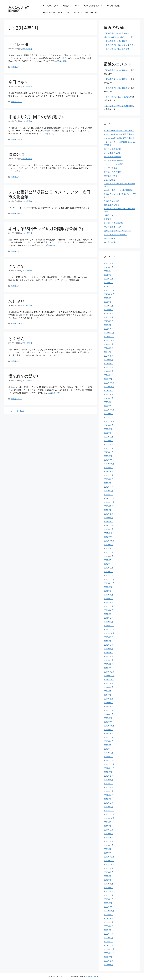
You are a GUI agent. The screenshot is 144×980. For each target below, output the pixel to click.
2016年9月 (109, 591)
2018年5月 (109, 514)
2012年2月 (109, 803)
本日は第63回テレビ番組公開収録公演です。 (49, 229)
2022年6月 (109, 414)
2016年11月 (109, 583)
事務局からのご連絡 (112, 172)
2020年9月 (109, 433)
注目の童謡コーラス (112, 227)
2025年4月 (109, 317)
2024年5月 (109, 360)
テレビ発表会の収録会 (113, 160)
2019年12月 (109, 456)
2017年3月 (109, 568)
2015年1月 (109, 668)
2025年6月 (109, 310)
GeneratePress (94, 976)
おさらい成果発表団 (112, 149)
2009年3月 (109, 938)
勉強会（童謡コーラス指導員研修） (119, 190)
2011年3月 (109, 845)
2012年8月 (109, 780)
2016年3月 (109, 614)
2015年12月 (109, 626)
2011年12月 (109, 811)
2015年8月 (109, 641)
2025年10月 (109, 294)
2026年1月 (109, 283)
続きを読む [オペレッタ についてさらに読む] (62, 61)
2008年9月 (109, 961)
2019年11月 (109, 460)
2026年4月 (109, 271)
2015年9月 (109, 637)
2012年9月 (109, 776)
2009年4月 (109, 934)
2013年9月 (109, 730)
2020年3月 (109, 444)
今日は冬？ (18, 82)
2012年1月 (109, 807)
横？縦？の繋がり (24, 376)
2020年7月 (109, 437)
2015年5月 (109, 653)
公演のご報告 (110, 180)
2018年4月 (109, 518)
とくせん (17, 338)
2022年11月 (109, 410)
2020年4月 (109, 441)
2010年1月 (109, 899)
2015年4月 (109, 656)
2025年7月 (109, 306)
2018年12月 (109, 498)
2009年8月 (109, 918)
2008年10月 (109, 957)
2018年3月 (109, 522)
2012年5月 (109, 791)
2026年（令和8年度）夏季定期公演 (119, 138)
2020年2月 (109, 448)
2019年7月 (109, 475)
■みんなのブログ (52, 6)
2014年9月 (109, 683)
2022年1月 (109, 417)
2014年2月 (109, 710)
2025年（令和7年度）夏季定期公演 (119, 134)
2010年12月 (109, 857)
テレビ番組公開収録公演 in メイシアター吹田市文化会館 (49, 194)
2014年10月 (109, 679)
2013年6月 (109, 741)
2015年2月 (109, 664)
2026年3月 (109, 275)
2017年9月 (109, 545)
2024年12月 (109, 333)
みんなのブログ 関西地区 (26, 9)
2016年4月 (109, 610)
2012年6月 (109, 787)
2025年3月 (109, 321)
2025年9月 (109, 298)
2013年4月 (109, 749)
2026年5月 (109, 267)
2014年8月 (109, 687)
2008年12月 (109, 949)
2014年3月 (109, 706)
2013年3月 (109, 753)
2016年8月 (109, 595)
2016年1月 (109, 622)
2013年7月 (109, 737)
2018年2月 (109, 525)
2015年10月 (109, 633)
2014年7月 (109, 691)
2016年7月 (109, 599)
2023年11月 (109, 383)
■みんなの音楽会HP (114, 6)
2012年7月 (109, 784)
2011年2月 (109, 849)
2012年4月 (109, 795)
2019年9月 (109, 468)
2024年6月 (109, 356)
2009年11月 (109, 907)
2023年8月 (109, 394)
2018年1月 (109, 529)
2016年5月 (109, 606)
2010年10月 (109, 864)
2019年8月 (109, 471)
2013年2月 (109, 757)
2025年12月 (109, 286)
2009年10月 (109, 911)
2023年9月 (109, 390)
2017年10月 (109, 541)
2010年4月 (109, 888)
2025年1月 (109, 329)
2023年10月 (109, 387)
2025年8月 (109, 302)
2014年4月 (109, 703)
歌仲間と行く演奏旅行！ (114, 223)
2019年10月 (109, 464)
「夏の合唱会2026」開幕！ (116, 41)
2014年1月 (109, 714)
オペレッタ (19, 44)
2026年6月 (109, 263)
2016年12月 (109, 579)
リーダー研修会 (111, 168)
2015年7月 (109, 645)
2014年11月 (109, 676)
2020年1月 (109, 452)
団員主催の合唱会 (112, 205)
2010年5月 (109, 884)
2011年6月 (109, 834)
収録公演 (16, 154)
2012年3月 (109, 799)
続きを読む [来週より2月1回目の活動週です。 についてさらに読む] (50, 133)
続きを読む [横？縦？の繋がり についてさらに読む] (55, 393)
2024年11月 (109, 337)
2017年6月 (109, 556)
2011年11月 (109, 814)
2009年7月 (109, 922)
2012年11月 (109, 768)
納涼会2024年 (110, 238)
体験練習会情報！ (112, 176)
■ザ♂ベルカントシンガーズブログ (56, 12)
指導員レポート (17, 67)
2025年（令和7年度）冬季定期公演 (119, 131)
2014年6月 (109, 695)
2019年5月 (109, 483)
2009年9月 (109, 915)
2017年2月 (109, 572)
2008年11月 (109, 953)
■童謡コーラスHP (73, 6)
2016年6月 (109, 602)
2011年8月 (109, 826)
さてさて (17, 266)
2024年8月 (109, 348)
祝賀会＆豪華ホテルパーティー (117, 231)
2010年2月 (109, 895)
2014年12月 (109, 672)
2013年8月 (109, 733)
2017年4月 (109, 564)
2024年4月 (109, 364)
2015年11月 (109, 629)
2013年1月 (109, 760)
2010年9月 (109, 868)
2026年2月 (109, 279)
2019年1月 (109, 495)
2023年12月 (109, 379)
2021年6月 (109, 425)
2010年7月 (109, 876)
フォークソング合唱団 (113, 164)
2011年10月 (109, 818)
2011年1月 (109, 853)
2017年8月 (109, 548)
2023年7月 (109, 398)
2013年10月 (109, 726)
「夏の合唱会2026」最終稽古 (117, 49)
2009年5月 (109, 930)
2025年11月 (109, 290)
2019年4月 (109, 487)
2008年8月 (109, 965)
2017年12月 (109, 533)
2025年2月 (109, 325)
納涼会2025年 (110, 242)
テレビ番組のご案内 (112, 153)
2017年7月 (109, 552)
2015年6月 (109, 649)
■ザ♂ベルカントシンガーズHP (85, 12)
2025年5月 (109, 313)
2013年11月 (109, 722)
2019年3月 (109, 491)
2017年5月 (109, 560)
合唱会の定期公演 (112, 201)
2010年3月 (109, 891)
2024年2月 (109, 371)
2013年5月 (109, 745)
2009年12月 (109, 903)
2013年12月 (109, 718)
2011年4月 (109, 841)
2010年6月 (109, 880)
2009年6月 (109, 926)
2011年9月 (109, 822)
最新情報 (108, 219)
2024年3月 (109, 367)
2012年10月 (109, 772)
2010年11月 (109, 861)
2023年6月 (109, 402)
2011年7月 (109, 830)
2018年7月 (109, 506)
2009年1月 (109, 945)
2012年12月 (109, 764)
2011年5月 (109, 837)
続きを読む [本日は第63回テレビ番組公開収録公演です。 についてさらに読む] (51, 245)
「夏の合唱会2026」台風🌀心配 (118, 97)
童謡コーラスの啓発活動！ (115, 235)
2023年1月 (109, 406)
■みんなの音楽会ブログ (93, 6)
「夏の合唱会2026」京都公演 (117, 33)
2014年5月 (109, 699)
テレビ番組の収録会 (112, 157)
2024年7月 (109, 352)
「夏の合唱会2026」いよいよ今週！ (120, 45)
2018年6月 (109, 510)
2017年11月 (109, 537)
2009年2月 (109, 942)
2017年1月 (109, 575)
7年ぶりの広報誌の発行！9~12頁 (118, 37)
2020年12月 (109, 429)
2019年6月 (109, 479)
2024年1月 (109, 375)
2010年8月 (109, 872)
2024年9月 (109, 344)
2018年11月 (109, 502)
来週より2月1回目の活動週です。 (39, 117)
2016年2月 (109, 618)
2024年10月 (109, 340)
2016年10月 (109, 587)
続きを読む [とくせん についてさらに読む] (59, 355)
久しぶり (17, 301)
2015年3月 (109, 660)
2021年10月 (109, 421)
